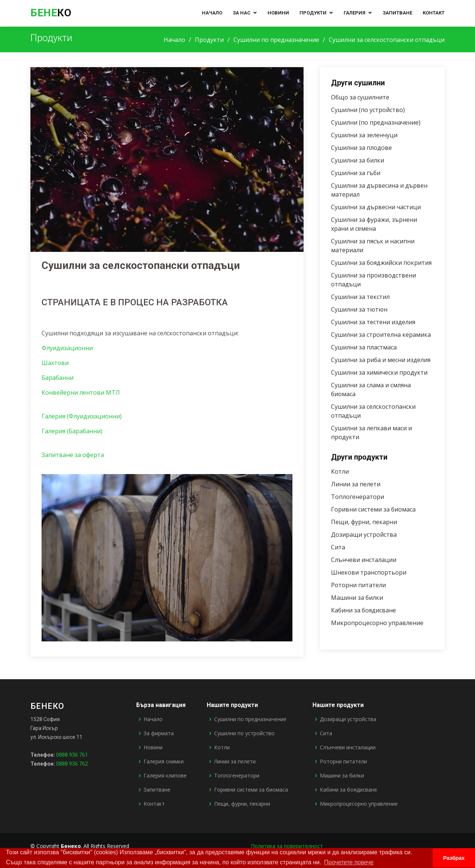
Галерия (355, 13)
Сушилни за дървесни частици (378, 207)
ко (51, 13)
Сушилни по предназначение (276, 40)
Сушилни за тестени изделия (375, 322)
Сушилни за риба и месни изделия (383, 360)
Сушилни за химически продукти (381, 372)
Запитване (397, 13)
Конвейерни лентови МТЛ (81, 394)
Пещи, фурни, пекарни (366, 522)
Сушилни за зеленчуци (366, 135)
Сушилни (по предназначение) (378, 122)
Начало (212, 13)
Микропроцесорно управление (379, 623)
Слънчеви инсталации (366, 560)
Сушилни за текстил (362, 297)
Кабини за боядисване (365, 610)
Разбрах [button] (454, 858)
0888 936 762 (72, 764)
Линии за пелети (358, 484)
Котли (342, 471)
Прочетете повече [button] (349, 862)
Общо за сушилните (362, 97)
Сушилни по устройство (244, 733)
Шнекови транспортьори (371, 572)
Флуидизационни (67, 349)
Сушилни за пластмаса (366, 347)
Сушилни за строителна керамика (383, 335)
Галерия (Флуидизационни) (82, 418)
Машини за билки (359, 598)
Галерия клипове (165, 776)
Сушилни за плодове (363, 148)
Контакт (434, 13)
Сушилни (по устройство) (370, 110)
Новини (278, 13)
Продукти (313, 13)
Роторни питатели (360, 585)
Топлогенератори (359, 497)
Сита (340, 547)
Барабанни (58, 379)
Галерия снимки (164, 762)
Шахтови (55, 364)
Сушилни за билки (359, 160)
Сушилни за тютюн (361, 309)
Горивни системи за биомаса (375, 509)
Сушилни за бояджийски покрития (383, 263)
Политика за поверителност (287, 846)
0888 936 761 (72, 755)
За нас (242, 13)
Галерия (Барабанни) (72, 433)
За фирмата (159, 733)
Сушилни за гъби (358, 173)
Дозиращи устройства (366, 535)
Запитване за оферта (73, 456)
